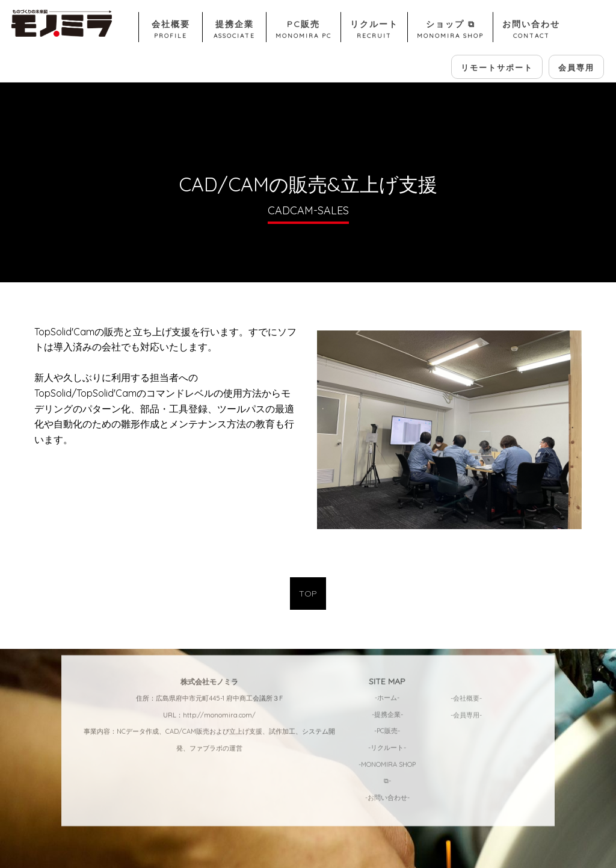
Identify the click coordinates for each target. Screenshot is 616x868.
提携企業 (234, 30)
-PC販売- (387, 671)
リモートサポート (497, 67)
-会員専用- (466, 655)
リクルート (374, 30)
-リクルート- (387, 687)
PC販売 (303, 30)
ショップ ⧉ (450, 30)
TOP (308, 594)
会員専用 (576, 67)
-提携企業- (387, 654)
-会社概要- (466, 639)
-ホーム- (387, 638)
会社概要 (171, 30)
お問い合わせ (531, 30)
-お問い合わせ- (387, 737)
